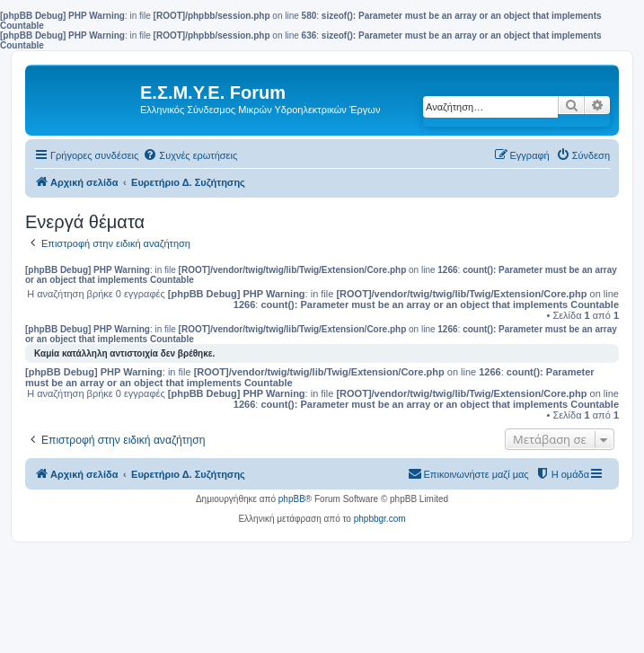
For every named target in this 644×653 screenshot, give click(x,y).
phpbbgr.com (380, 519)
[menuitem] (190, 155)
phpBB (292, 499)
